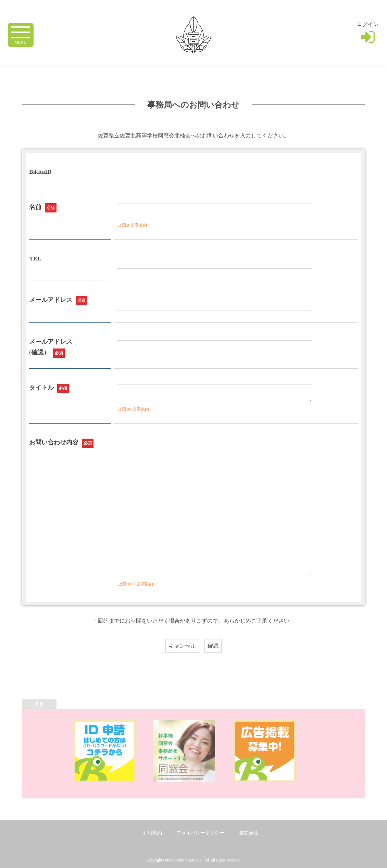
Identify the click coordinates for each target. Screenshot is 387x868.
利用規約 (152, 833)
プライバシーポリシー (200, 833)
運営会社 (248, 833)
